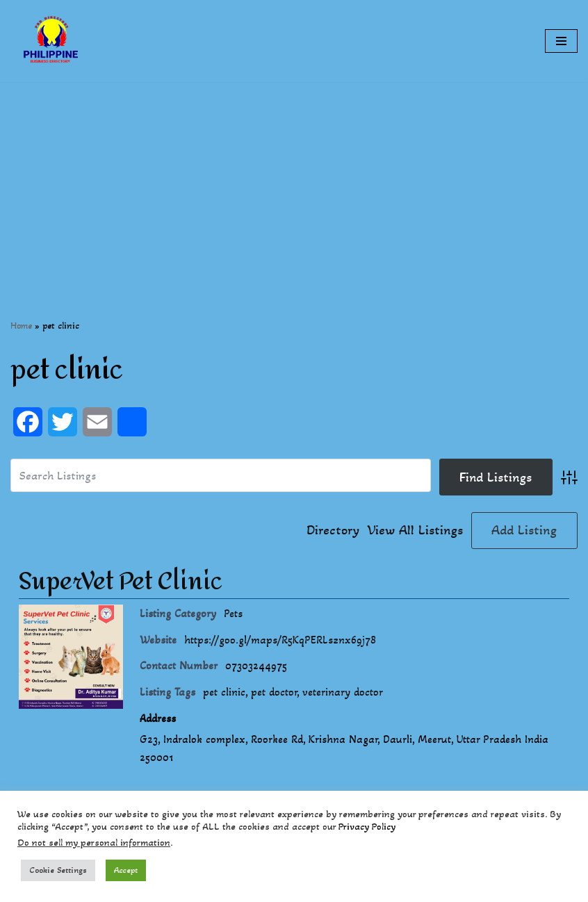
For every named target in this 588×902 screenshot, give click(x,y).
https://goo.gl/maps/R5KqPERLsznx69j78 (280, 640)
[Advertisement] (294, 179)
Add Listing (524, 530)
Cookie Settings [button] (58, 870)
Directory (333, 530)
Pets (233, 613)
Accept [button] (126, 870)
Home (21, 326)
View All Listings (415, 530)
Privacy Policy (367, 827)
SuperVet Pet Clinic (121, 582)
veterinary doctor (343, 692)
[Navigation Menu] (561, 41)
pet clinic (224, 692)
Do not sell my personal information (94, 843)
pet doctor (274, 692)
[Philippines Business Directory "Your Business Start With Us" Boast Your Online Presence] (52, 41)
